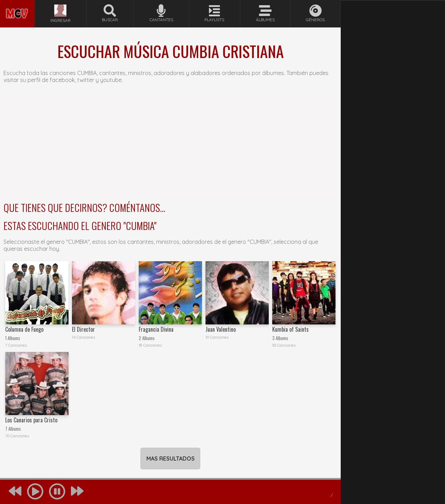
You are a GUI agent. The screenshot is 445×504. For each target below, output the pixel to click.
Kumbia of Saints (290, 329)
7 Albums (13, 429)
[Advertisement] (170, 144)
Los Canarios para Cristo (31, 420)
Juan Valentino (221, 329)
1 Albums (13, 338)
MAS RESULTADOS (171, 458)
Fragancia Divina (156, 329)
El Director (83, 329)
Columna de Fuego (24, 329)
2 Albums (147, 338)
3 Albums (280, 338)
